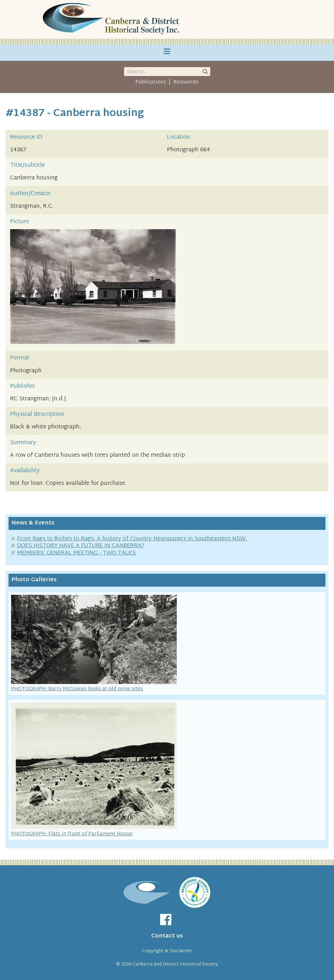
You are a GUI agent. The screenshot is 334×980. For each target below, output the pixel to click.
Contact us (167, 936)
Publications (151, 82)
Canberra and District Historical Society (175, 964)
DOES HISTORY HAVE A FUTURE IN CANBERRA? (81, 546)
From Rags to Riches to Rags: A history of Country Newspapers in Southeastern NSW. (132, 539)
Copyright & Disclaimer (167, 951)
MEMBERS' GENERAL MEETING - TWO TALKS (76, 553)
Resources (186, 82)
